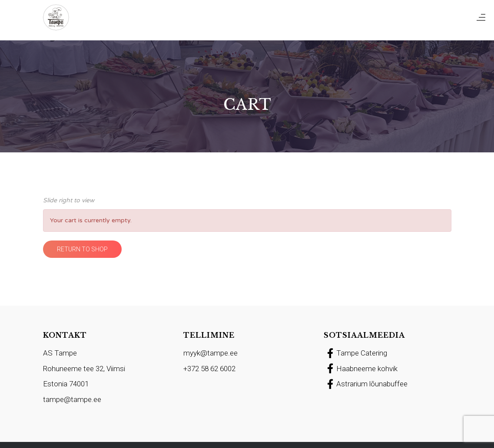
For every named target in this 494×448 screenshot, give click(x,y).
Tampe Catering (355, 353)
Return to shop (82, 249)
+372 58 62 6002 (209, 369)
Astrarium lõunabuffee (366, 384)
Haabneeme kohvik (361, 369)
